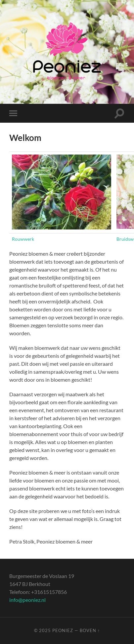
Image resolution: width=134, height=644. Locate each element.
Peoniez (63, 630)
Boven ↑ (90, 630)
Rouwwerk (23, 239)
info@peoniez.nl (27, 600)
